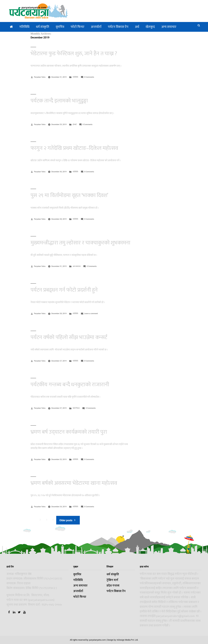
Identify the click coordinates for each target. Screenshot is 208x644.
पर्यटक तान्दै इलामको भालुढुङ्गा (59, 101)
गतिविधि (24, 27)
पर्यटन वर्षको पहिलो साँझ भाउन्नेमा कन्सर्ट (69, 337)
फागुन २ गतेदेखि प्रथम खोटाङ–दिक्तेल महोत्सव (74, 148)
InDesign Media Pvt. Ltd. (127, 640)
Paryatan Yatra (40, 77)
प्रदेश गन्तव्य (113, 586)
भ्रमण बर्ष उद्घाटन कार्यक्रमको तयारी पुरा (69, 432)
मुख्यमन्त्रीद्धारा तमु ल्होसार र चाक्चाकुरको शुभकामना (80, 243)
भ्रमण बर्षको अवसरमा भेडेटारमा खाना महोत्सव (74, 483)
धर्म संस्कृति (43, 27)
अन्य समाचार (169, 27)
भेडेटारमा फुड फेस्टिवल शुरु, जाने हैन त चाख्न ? (74, 54)
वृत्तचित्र (60, 27)
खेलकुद (150, 27)
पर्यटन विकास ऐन (118, 27)
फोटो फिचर (78, 27)
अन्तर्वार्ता (96, 27)
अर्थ (137, 27)
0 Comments (89, 77)
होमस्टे (75, 124)
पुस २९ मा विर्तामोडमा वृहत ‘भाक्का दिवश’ (69, 195)
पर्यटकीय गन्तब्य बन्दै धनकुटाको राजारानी (70, 385)
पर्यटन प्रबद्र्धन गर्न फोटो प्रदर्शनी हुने (64, 290)
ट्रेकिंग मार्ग (112, 580)
